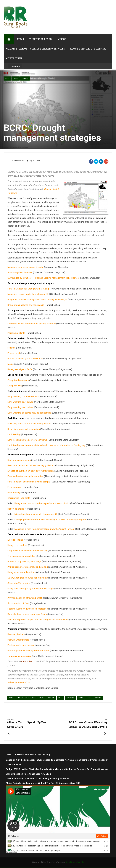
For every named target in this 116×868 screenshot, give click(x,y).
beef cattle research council (31, 698)
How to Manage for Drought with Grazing (28, 289)
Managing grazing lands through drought (28, 294)
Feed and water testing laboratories (25, 476)
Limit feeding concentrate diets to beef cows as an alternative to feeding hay (46, 445)
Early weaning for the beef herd (23, 397)
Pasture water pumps (18, 640)
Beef (16, 79)
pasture (71, 698)
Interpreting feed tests (19, 498)
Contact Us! (14, 58)
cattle (25, 79)
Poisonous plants (16, 333)
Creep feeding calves (18, 380)
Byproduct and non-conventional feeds (27, 614)
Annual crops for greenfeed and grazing (28, 567)
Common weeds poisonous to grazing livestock (32, 324)
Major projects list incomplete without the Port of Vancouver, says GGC (43, 783)
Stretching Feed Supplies (20, 272)
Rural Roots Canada (75, 862)
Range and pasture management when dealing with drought (37, 300)
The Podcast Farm (41, 39)
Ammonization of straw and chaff (25, 598)
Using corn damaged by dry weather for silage (31, 589)
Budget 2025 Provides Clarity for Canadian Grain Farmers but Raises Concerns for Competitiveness (57, 769)
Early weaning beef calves (21, 402)
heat (60, 698)
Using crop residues (18, 545)
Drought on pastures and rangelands (26, 305)
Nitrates (12, 348)
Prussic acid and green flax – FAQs (25, 359)
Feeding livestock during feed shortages (28, 609)
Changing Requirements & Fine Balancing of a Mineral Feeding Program (50, 520)
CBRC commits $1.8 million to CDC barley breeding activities (38, 779)
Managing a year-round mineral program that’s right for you (44, 529)
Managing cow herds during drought (26, 267)
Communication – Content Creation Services (35, 49)
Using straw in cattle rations (22, 572)
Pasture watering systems (21, 645)
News (20, 39)
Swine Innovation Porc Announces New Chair (28, 774)
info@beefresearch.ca (19, 683)
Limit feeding (14, 434)
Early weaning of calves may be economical (30, 413)
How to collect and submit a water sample (29, 482)
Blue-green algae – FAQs (20, 369)
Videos (62, 39)
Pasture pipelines (16, 634)
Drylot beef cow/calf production (24, 429)
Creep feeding (15, 386)
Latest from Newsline (17, 754)
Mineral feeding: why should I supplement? (36, 514)
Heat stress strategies (19, 656)
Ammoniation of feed (18, 603)
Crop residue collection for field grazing (27, 551)
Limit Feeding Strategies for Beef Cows (27, 440)
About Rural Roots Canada (88, 49)
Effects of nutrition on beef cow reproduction (31, 471)
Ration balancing (16, 509)
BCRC (8, 79)
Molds (11, 364)
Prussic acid (14, 353)
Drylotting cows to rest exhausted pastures (29, 424)
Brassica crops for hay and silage (24, 562)
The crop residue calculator (21, 556)
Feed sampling (15, 487)
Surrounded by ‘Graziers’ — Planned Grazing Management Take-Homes (43, 278)
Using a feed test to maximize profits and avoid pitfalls (42, 503)
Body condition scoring (19, 460)
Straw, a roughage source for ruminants (28, 578)
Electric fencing (15, 540)
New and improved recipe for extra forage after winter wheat (38, 620)
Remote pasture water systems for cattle (28, 651)
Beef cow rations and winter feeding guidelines (31, 465)
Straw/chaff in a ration (19, 583)
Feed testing (14, 493)
